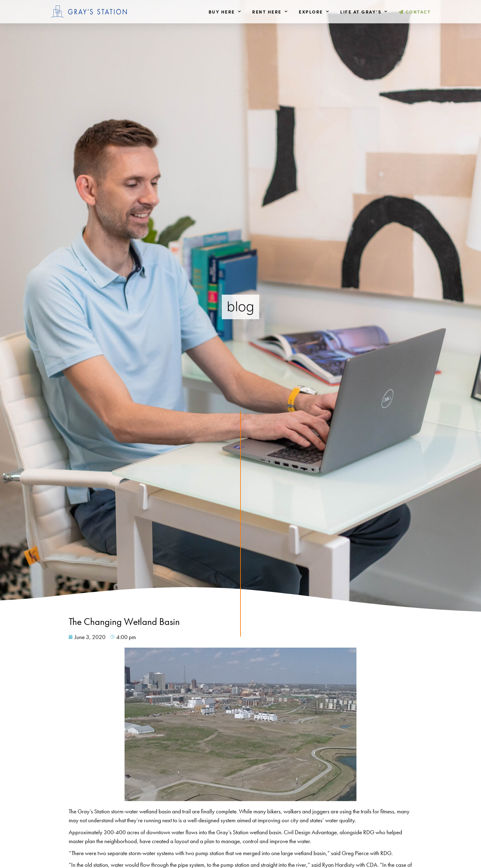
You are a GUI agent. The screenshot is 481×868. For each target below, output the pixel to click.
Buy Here (225, 12)
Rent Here (270, 12)
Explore (314, 12)
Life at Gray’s (364, 12)
